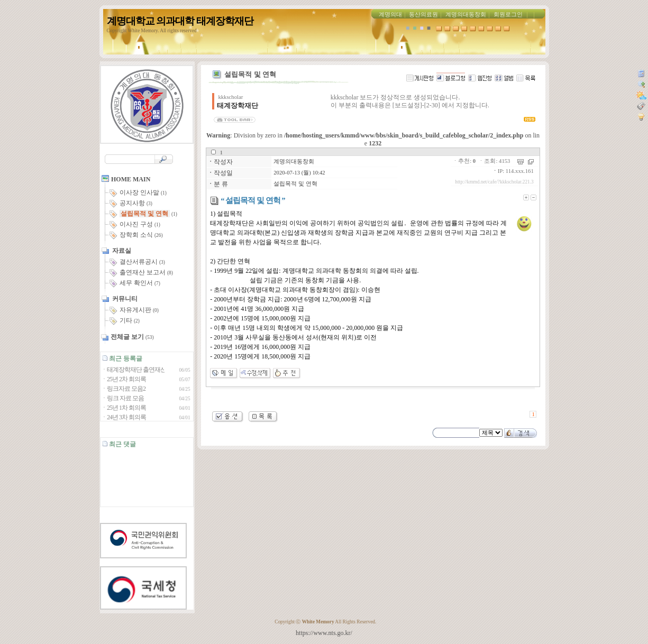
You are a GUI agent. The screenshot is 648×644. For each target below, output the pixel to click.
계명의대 (390, 15)
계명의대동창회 (466, 15)
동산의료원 (423, 15)
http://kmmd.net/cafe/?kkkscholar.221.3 (494, 182)
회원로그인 (508, 15)
